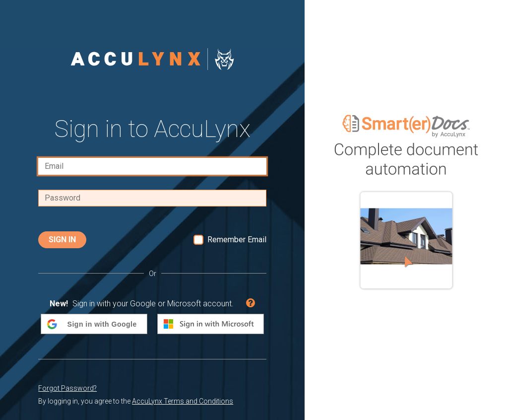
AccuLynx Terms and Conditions (183, 401)
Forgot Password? (67, 388)
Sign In (62, 240)
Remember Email (237, 240)
